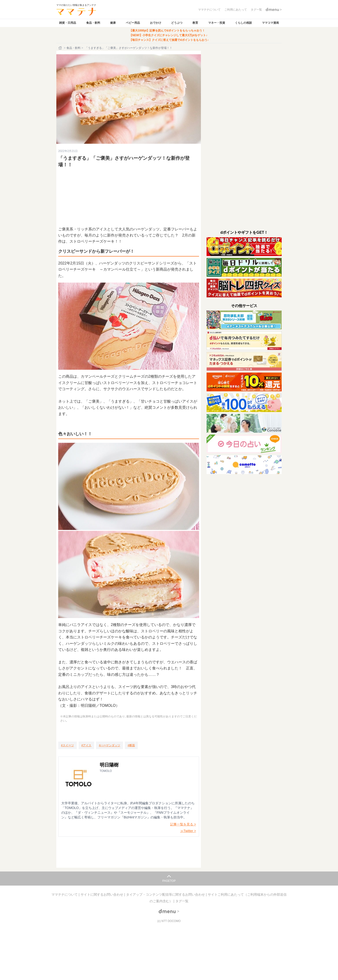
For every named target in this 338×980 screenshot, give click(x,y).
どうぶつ (177, 23)
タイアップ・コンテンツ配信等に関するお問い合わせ (166, 894)
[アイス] (86, 745)
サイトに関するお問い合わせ (102, 894)
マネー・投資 (217, 23)
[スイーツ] (67, 745)
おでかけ (156, 23)
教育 (195, 23)
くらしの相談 (243, 23)
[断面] (131, 745)
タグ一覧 (182, 901)
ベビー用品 (133, 23)
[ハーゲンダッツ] (109, 745)
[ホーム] (61, 48)
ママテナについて (65, 894)
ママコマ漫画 (270, 23)
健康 (113, 23)
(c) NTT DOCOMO (169, 921)
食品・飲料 (93, 23)
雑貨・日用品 (68, 23)
